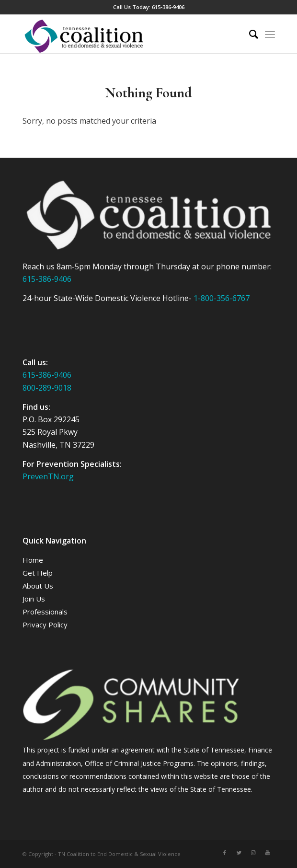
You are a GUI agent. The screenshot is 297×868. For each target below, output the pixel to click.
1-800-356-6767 (222, 298)
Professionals (45, 612)
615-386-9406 (168, 7)
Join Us (34, 599)
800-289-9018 (47, 388)
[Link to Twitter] (239, 853)
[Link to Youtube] (268, 853)
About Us (38, 586)
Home (33, 560)
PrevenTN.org (48, 476)
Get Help (38, 573)
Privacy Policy (45, 625)
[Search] (249, 34)
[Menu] (270, 34)
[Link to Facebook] (225, 853)
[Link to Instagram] (253, 853)
